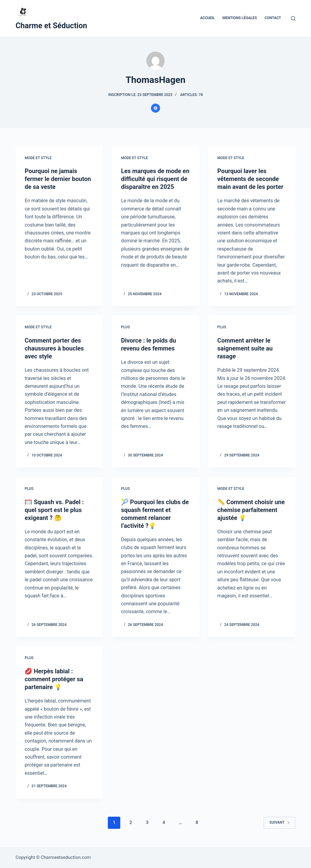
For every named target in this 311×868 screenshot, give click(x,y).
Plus (125, 327)
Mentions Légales (240, 18)
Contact (273, 18)
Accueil (207, 18)
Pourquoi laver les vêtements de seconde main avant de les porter (250, 179)
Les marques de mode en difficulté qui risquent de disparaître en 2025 (155, 179)
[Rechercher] (293, 18)
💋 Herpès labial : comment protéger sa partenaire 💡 (54, 679)
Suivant (280, 822)
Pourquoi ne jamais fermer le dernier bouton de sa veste (58, 179)
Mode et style (38, 158)
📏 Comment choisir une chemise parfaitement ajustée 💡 (251, 510)
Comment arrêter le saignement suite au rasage (245, 348)
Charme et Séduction (51, 26)
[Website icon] (155, 108)
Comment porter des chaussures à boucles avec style (54, 348)
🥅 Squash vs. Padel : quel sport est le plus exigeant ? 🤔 (54, 510)
